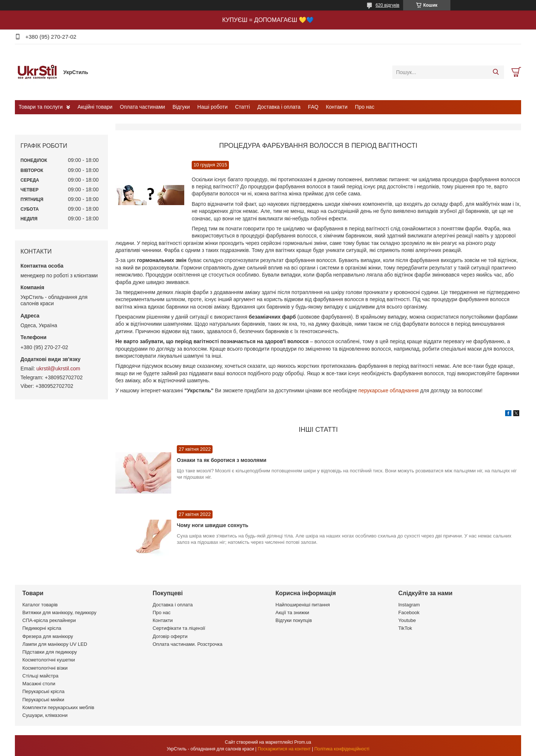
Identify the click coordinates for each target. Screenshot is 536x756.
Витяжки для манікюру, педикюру (59, 613)
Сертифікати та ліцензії (179, 628)
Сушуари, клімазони (45, 715)
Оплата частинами (142, 107)
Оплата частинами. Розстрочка (187, 644)
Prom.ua (303, 742)
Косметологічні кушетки (49, 660)
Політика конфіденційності (342, 749)
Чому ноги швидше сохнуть (213, 525)
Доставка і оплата (279, 107)
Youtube (407, 620)
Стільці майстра (40, 676)
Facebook (409, 613)
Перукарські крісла (43, 691)
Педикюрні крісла (42, 628)
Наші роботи (212, 107)
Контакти (336, 107)
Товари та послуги (41, 107)
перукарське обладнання (389, 390)
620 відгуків (387, 5)
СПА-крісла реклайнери (49, 620)
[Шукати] (496, 72)
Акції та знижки (292, 613)
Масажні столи (39, 684)
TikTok (405, 628)
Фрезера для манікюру (48, 636)
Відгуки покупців (294, 620)
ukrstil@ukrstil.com (58, 369)
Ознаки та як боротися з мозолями (222, 460)
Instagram (409, 605)
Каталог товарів (40, 605)
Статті (243, 107)
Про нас (365, 107)
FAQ (313, 107)
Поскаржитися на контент (284, 749)
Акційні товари (95, 107)
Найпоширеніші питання (303, 605)
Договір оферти (170, 636)
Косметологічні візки (45, 668)
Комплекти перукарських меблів (58, 707)
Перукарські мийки (43, 700)
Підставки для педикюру (50, 652)
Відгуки (181, 107)
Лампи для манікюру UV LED (55, 644)
